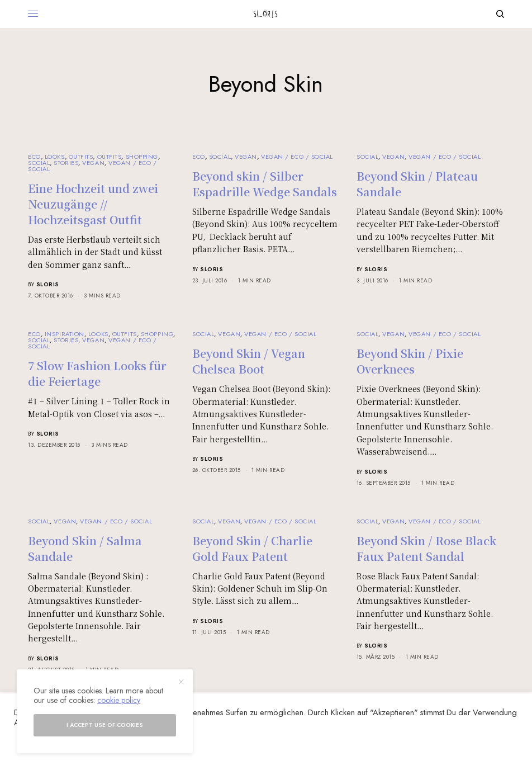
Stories (66, 163)
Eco (34, 157)
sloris (48, 284)
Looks (55, 157)
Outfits (81, 157)
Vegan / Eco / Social (297, 157)
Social (39, 163)
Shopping (142, 157)
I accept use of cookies (105, 725)
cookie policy (119, 700)
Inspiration (65, 334)
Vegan (93, 163)
